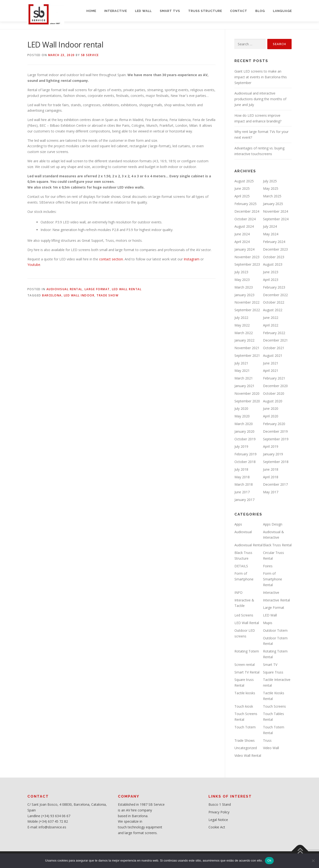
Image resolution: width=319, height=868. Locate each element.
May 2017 (271, 492)
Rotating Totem (247, 651)
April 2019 (271, 446)
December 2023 (275, 249)
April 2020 (271, 416)
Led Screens (244, 615)
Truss (267, 740)
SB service (90, 55)
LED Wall (270, 615)
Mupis (268, 623)
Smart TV (270, 665)
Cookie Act (217, 827)
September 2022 (247, 310)
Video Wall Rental (248, 755)
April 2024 (242, 242)
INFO (238, 592)
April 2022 (271, 325)
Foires (268, 566)
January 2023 (244, 295)
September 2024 (276, 219)
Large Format (97, 289)
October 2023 (274, 257)
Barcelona (52, 295)
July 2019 (241, 446)
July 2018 (241, 469)
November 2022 (247, 302)
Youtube (34, 265)
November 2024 (276, 211)
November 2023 (247, 257)
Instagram (191, 259)
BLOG (260, 11)
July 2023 (241, 272)
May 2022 (242, 325)
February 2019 (246, 454)
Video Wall (271, 748)
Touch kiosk (244, 706)
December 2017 (275, 484)
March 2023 (244, 287)
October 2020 (274, 393)
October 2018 (245, 462)
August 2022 (273, 310)
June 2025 (242, 188)
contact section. (111, 259)
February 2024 (274, 242)
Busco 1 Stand (220, 804)
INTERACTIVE (116, 11)
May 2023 (242, 280)
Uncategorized (246, 748)
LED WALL (143, 11)
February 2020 (274, 424)
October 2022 (274, 302)
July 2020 (241, 408)
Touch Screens (274, 706)
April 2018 (271, 477)
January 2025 (273, 204)
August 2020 (273, 401)
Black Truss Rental (277, 545)
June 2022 (271, 318)
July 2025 (270, 181)
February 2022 (274, 333)
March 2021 (244, 378)
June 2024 (242, 234)
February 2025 (246, 204)
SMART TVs (170, 11)
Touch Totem (245, 727)
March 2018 (244, 484)
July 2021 (241, 363)
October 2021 (274, 348)
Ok (269, 860)
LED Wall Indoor (79, 295)
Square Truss (273, 672)
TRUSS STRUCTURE (205, 11)
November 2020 (247, 393)
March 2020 (244, 424)
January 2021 (244, 386)
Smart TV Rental (247, 672)
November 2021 (247, 348)
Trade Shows (245, 740)
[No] (313, 861)
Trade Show (107, 295)
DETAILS (241, 566)
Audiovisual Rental (64, 289)
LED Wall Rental (127, 289)
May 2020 (242, 416)
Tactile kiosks (245, 693)
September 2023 (247, 264)
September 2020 (247, 401)
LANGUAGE (282, 11)
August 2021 (273, 355)
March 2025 (272, 196)
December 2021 (275, 340)
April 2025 (242, 196)
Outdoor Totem (275, 630)
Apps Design (273, 524)
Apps (238, 524)
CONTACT (239, 11)
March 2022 (244, 333)
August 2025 (244, 181)
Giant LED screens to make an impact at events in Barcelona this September (261, 77)
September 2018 (276, 462)
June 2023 (271, 272)
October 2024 (245, 219)
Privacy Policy (219, 812)
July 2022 (241, 318)
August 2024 (244, 226)
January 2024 (244, 249)
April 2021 (271, 371)
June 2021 (271, 363)
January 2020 (244, 431)
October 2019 (245, 439)
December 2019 (275, 431)
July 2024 (270, 226)
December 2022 (275, 295)
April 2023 (271, 280)
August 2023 (273, 264)
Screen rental (245, 665)
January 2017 (244, 500)
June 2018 (271, 469)
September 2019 (276, 439)
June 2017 (242, 492)
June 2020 (271, 408)
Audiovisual (243, 532)
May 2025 (271, 188)
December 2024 (247, 211)
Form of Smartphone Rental (273, 579)
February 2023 (274, 287)
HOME (91, 11)
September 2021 (247, 355)
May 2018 (242, 477)
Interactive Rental (276, 600)
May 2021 (242, 371)
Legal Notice (218, 820)
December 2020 (275, 386)
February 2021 (274, 378)
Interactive (271, 592)
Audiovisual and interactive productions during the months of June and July (260, 99)
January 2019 (273, 454)
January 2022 (244, 340)
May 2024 (271, 234)
